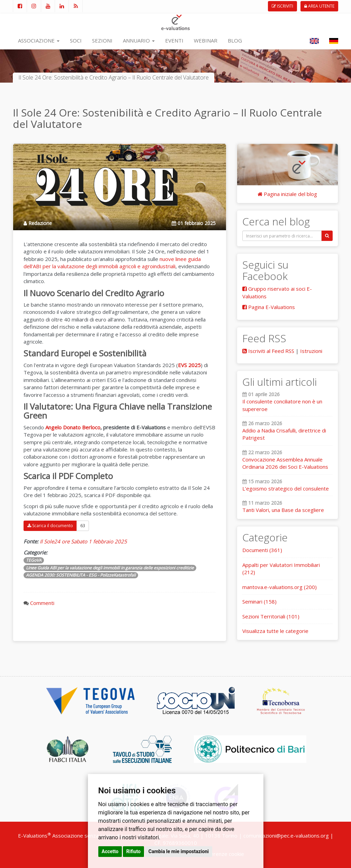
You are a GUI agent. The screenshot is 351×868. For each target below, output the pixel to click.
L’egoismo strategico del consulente (286, 488)
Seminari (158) (259, 601)
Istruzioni (311, 351)
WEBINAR (206, 40)
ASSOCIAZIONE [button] (39, 40)
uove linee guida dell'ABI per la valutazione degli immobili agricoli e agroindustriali (112, 263)
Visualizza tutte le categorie (275, 631)
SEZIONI (102, 40)
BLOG (235, 40)
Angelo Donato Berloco (73, 427)
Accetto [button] (110, 851)
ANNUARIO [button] (139, 40)
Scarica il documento (50, 526)
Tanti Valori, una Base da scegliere (283, 510)
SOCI (76, 40)
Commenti (42, 603)
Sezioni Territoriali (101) (271, 616)
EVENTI (174, 40)
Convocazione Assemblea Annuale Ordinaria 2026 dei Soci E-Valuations (285, 463)
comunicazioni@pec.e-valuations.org (286, 836)
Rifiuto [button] (134, 851)
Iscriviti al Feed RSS (268, 351)
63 (83, 526)
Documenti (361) (262, 550)
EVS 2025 (189, 365)
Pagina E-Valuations (269, 307)
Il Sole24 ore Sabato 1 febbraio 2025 (83, 541)
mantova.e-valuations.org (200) (280, 587)
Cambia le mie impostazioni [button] (179, 851)
